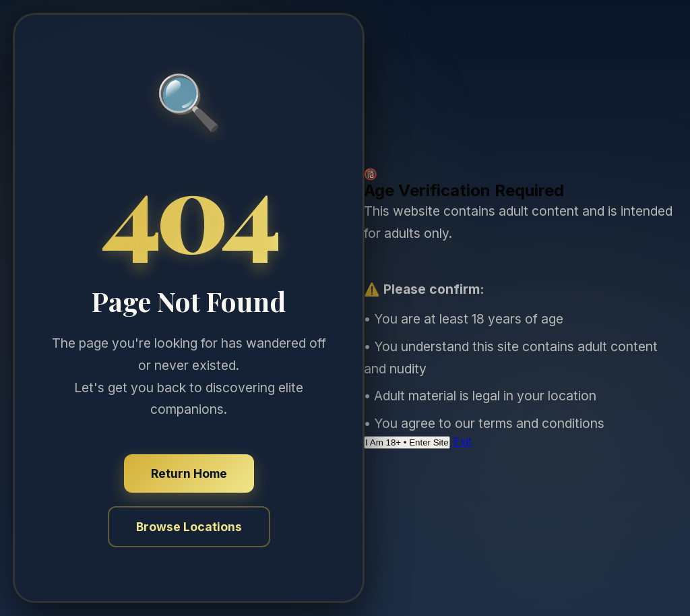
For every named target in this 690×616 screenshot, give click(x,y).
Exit (461, 441)
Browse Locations (189, 527)
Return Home (189, 473)
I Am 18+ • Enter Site (407, 442)
